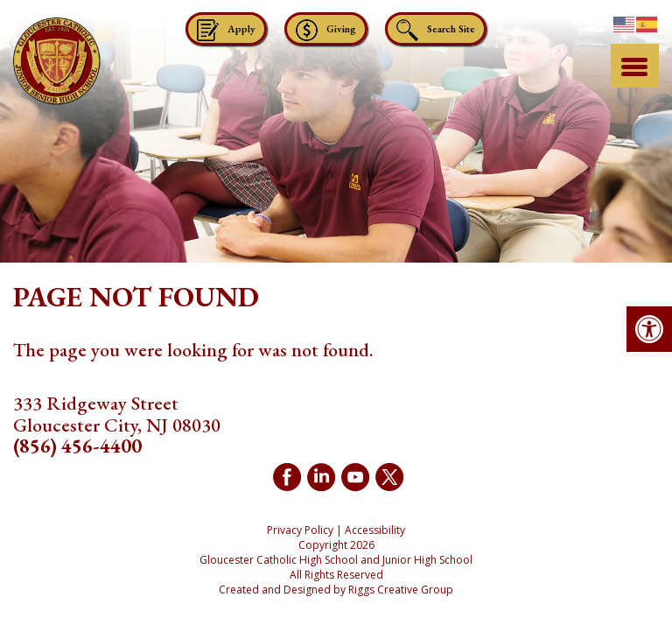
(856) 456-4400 (77, 446)
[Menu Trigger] (635, 66)
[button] (649, 329)
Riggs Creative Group (401, 590)
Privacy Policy (300, 530)
